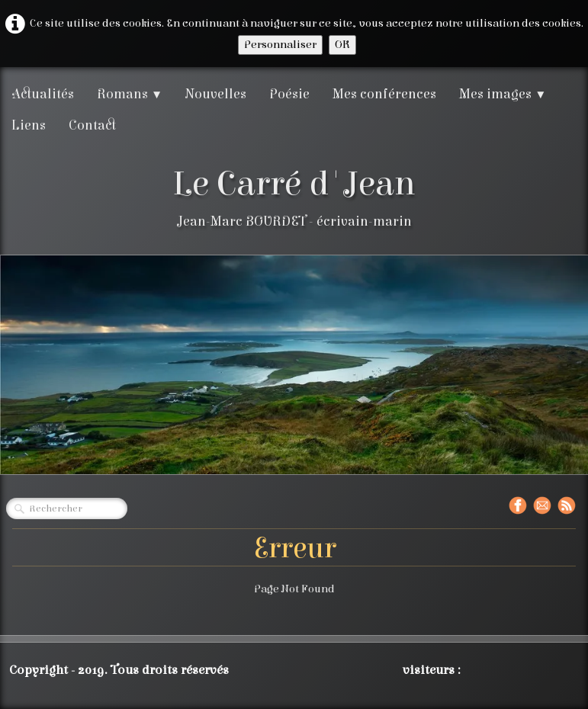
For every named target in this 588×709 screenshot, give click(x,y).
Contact (92, 125)
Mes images (503, 94)
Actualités (43, 94)
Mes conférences (384, 94)
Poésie (289, 94)
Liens (29, 125)
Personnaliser (280, 45)
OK (342, 45)
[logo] (294, 197)
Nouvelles (216, 94)
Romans (130, 94)
